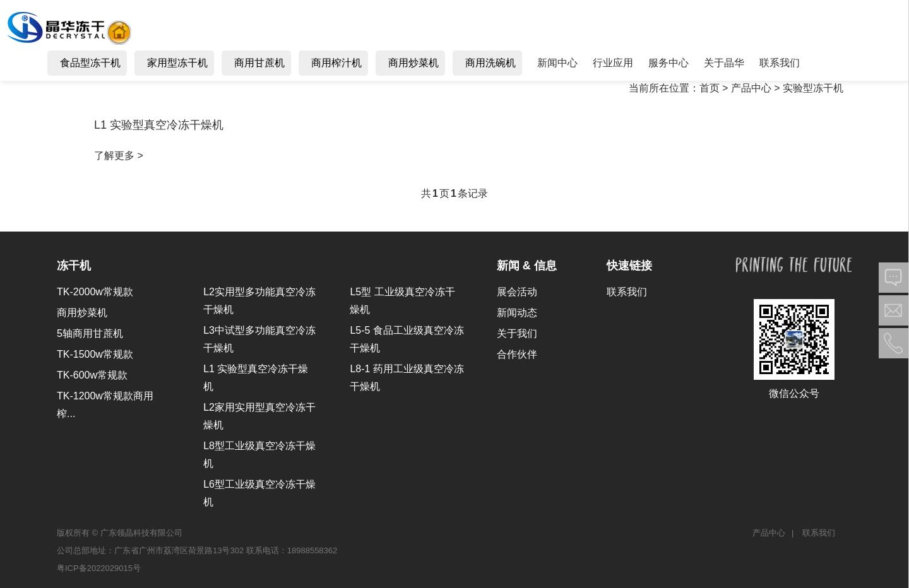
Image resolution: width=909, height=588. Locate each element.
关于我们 (517, 333)
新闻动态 (517, 313)
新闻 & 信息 (527, 266)
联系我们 (627, 292)
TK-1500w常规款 (95, 354)
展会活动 (517, 292)
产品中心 (769, 533)
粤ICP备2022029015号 (99, 568)
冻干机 (74, 266)
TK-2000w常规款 (95, 292)
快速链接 (629, 266)
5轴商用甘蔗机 (90, 333)
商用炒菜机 (82, 313)
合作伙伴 (517, 354)
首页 (710, 88)
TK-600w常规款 (92, 375)
